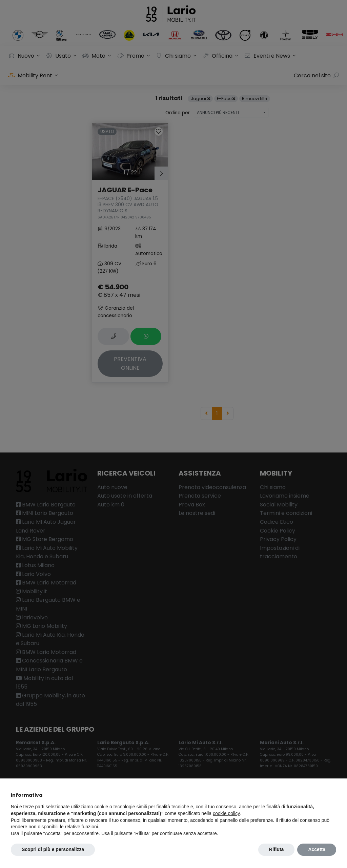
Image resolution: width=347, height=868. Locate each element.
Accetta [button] (317, 849)
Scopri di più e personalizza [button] (53, 849)
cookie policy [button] (226, 813)
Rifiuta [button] (277, 849)
